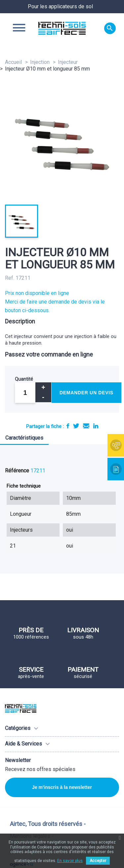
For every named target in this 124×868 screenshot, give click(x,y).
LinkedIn (96, 426)
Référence (17, 471)
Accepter (98, 861)
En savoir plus (70, 861)
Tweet (76, 426)
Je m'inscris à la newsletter (62, 787)
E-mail (86, 426)
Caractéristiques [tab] (24, 438)
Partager (68, 426)
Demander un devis (86, 393)
